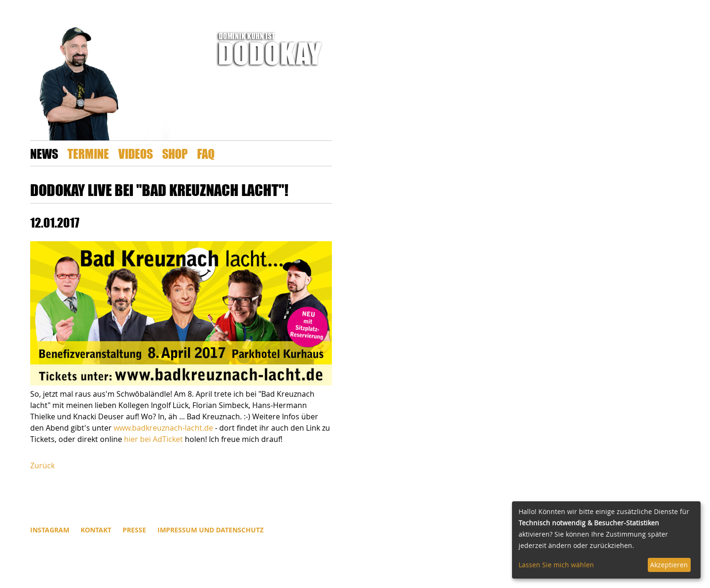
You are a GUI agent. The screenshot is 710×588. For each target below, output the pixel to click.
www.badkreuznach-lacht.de (163, 428)
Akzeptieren (669, 565)
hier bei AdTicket (153, 439)
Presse (134, 530)
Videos (136, 153)
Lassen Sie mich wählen (556, 565)
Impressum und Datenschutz (211, 530)
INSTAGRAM (50, 530)
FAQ (206, 153)
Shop (175, 153)
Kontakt (96, 530)
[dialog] (606, 540)
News (44, 153)
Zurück (42, 465)
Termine (88, 153)
